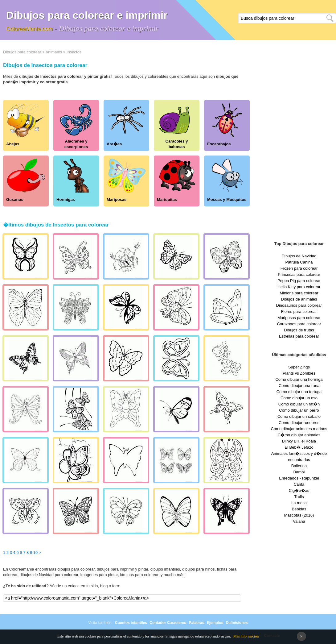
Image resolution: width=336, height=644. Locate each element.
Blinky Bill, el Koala (299, 441)
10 (35, 553)
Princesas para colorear (299, 274)
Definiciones (237, 623)
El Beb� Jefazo (299, 447)
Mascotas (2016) (299, 515)
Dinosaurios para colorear (299, 305)
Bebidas (299, 509)
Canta (299, 484)
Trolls (299, 497)
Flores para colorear (299, 312)
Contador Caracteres (168, 623)
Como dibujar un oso (299, 398)
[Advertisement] (299, 142)
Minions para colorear (299, 293)
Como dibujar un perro (299, 410)
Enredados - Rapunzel (299, 478)
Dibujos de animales (299, 299)
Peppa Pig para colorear (299, 281)
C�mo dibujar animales (299, 435)
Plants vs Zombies (299, 373)
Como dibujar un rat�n (299, 404)
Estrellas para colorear (299, 336)
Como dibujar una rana (299, 386)
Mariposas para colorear (299, 318)
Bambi (299, 472)
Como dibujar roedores (299, 423)
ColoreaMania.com (29, 29)
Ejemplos (215, 623)
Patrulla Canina (299, 262)
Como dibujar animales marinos (299, 429)
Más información (246, 636)
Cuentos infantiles (131, 623)
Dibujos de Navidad (299, 256)
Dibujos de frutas (299, 330)
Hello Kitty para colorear (299, 287)
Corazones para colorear (299, 324)
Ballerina (299, 466)
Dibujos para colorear (22, 52)
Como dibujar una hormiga (299, 379)
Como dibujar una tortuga (299, 392)
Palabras (196, 623)
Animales (54, 52)
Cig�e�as (299, 490)
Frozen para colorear (299, 268)
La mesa (299, 503)
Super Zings (299, 367)
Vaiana (299, 521)
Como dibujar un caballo (299, 416)
